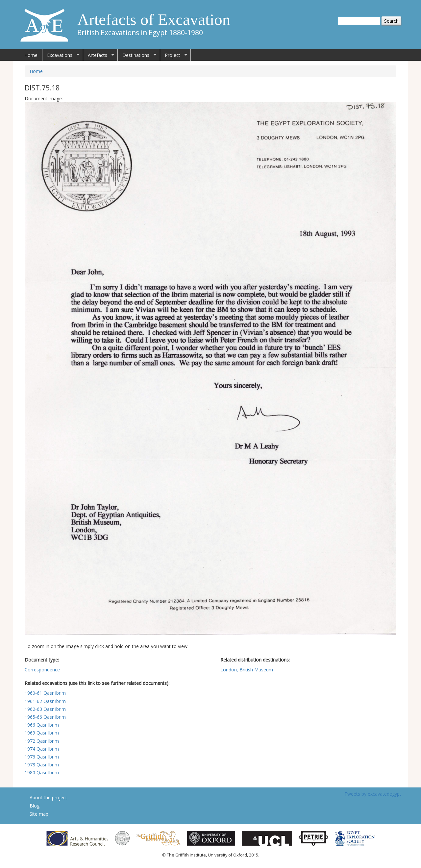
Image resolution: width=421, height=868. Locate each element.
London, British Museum (247, 670)
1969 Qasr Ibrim (42, 733)
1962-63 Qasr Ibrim (45, 709)
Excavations (61, 55)
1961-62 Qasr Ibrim (45, 701)
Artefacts (99, 55)
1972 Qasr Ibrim (42, 741)
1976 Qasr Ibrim (42, 757)
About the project (48, 797)
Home (31, 55)
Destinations (137, 55)
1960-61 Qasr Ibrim (45, 693)
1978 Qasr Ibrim (42, 765)
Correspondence (42, 670)
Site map (39, 814)
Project (174, 55)
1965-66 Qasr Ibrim (45, 717)
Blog (35, 806)
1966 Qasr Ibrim (42, 725)
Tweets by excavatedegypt (373, 794)
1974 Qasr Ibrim (42, 749)
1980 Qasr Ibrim (42, 772)
